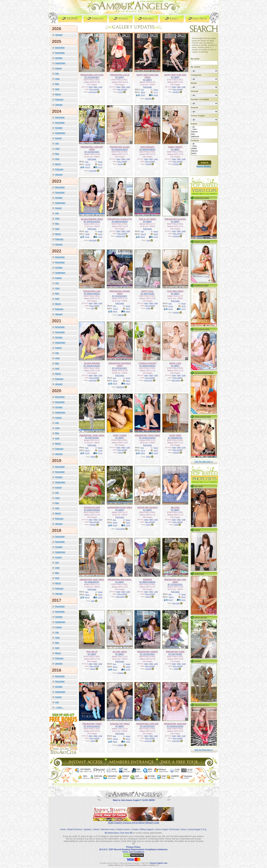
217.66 (128, 669)
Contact (135, 827)
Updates (87, 827)
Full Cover (147, 87)
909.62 (184, 597)
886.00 (143, 237)
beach (204, 153)
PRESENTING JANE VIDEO (92, 579)
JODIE (148, 308)
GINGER (121, 315)
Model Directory (75, 827)
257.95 (100, 167)
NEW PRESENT (148, 147)
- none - (204, 129)
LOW (100, 87)
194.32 (128, 383)
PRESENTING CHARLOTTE (120, 219)
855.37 (115, 669)
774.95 (128, 522)
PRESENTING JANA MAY (175, 724)
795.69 (143, 95)
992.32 (115, 381)
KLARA (121, 164)
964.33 (115, 667)
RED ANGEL (176, 380)
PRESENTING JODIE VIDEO (92, 435)
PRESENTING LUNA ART (147, 724)
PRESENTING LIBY (92, 291)
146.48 (156, 95)
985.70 (100, 164)
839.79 (87, 450)
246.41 (184, 600)
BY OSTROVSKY (92, 77)
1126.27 (116, 308)
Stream (156, 89)
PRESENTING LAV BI (120, 75)
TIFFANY (176, 452)
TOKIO (148, 456)
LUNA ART (93, 170)
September (60, 63)
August (58, 68)
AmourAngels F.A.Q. (198, 827)
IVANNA (176, 164)
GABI (148, 240)
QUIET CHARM (120, 435)
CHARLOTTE (121, 236)
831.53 (128, 739)
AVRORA (93, 524)
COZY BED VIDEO (175, 291)
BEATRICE (121, 387)
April (57, 89)
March (58, 94)
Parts (142, 89)
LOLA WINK (121, 529)
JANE (93, 601)
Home (63, 827)
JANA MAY (93, 240)
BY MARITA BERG (147, 149)
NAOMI (148, 164)
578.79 (156, 450)
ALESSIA (176, 236)
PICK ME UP (92, 652)
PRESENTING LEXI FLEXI (92, 75)
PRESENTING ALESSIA (175, 219)
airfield (204, 149)
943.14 (171, 600)
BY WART (120, 77)
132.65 (100, 237)
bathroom (204, 136)
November (60, 53)
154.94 (128, 525)
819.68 (156, 234)
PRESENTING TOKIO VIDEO (148, 435)
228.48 (128, 311)
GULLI (148, 524)
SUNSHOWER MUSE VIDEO (120, 507)
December (60, 47)
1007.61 (116, 739)
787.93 (184, 306)
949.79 (128, 308)
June (57, 79)
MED (96, 87)
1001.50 (143, 234)
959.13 (87, 594)
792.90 (128, 667)
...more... (59, 707)
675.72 (143, 450)
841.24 (171, 309)
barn (204, 134)
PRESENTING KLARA (120, 147)
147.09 (156, 237)
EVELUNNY (148, 380)
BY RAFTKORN (147, 293)
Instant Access (123, 827)
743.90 (87, 453)
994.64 (115, 311)
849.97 (128, 381)
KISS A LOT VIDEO (147, 219)
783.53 (100, 594)
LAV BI (121, 92)
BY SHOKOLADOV (120, 149)
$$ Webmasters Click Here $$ (118, 830)
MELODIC (175, 507)
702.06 (87, 237)
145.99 (156, 453)
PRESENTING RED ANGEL (120, 579)
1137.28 (88, 164)
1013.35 (87, 167)
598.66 (143, 453)
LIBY (93, 308)
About (184, 827)
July (57, 73)
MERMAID (148, 579)
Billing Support (147, 827)
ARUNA (148, 597)
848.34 (87, 597)
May (57, 84)
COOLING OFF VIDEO (120, 724)
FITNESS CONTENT (148, 363)
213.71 (184, 309)
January (59, 35)
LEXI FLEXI (93, 92)
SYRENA (121, 745)
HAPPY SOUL (148, 291)
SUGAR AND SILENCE (148, 507)
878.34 (115, 383)
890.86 (115, 741)
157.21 (100, 453)
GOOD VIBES (175, 435)
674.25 (100, 234)
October (59, 58)
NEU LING (176, 603)
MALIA (93, 669)
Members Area (108, 827)
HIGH (91, 87)
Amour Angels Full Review (167, 827)
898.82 (143, 92)
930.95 (115, 522)
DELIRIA (148, 98)
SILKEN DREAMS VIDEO (92, 219)
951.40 (171, 306)
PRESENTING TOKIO (92, 724)
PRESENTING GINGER (147, 652)
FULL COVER (94, 89)
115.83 (128, 741)
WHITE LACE (175, 363)
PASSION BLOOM (92, 507)
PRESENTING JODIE (175, 652)
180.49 (100, 597)
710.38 (100, 450)
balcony (204, 132)
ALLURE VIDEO (120, 652)
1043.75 (171, 597)
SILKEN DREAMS (92, 363)
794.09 (87, 234)
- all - (204, 127)
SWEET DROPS (175, 147)
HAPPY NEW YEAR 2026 (175, 75)
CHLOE (121, 452)
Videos (96, 827)
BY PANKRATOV (175, 438)
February (59, 99)
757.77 (156, 92)
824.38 (115, 525)
